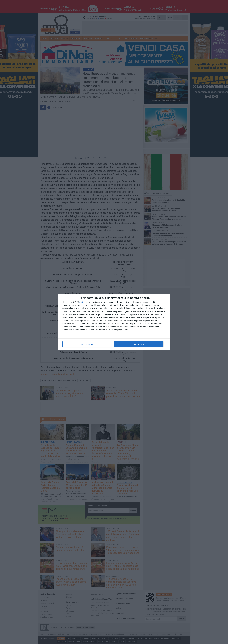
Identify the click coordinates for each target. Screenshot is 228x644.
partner (83, 302)
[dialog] (114, 322)
